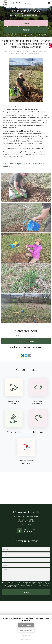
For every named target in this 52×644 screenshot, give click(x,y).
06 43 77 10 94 (26, 30)
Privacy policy (26, 640)
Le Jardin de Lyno (22, 3)
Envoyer (26, 592)
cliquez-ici (13, 587)
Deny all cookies (26, 630)
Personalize (26, 636)
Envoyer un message (26, 341)
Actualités (17, 51)
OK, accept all (26, 625)
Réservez (26, 23)
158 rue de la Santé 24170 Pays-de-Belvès (25, 521)
